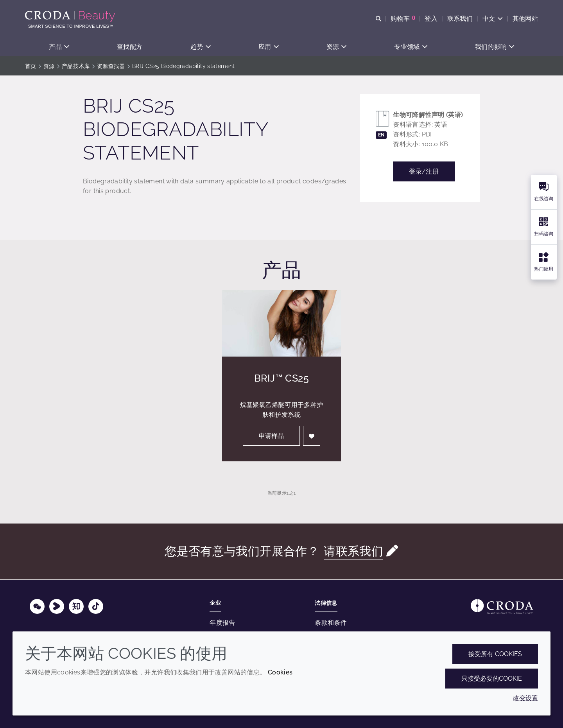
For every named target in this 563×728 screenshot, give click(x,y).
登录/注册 (424, 172)
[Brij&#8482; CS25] (281, 324)
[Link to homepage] (502, 607)
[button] (59, 47)
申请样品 (271, 437)
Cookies (280, 672)
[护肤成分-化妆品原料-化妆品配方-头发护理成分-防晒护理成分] (71, 16)
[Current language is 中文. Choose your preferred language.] (492, 19)
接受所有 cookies (495, 654)
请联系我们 (353, 552)
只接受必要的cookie (492, 679)
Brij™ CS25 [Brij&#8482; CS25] (281, 379)
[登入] (312, 437)
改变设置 (525, 698)
